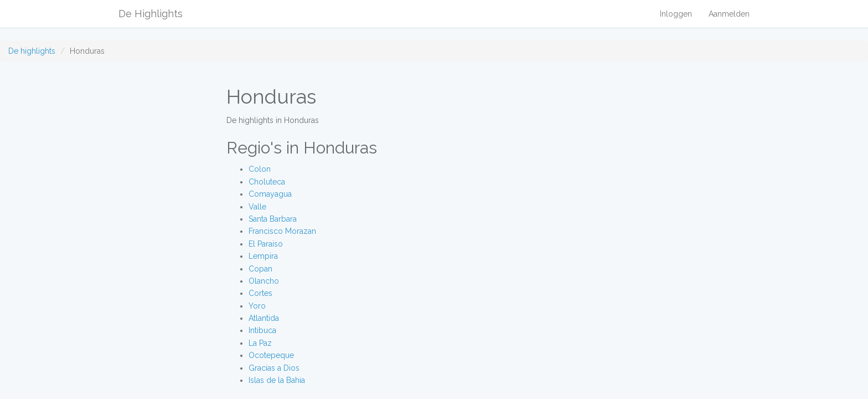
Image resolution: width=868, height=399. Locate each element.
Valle (257, 207)
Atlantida (264, 318)
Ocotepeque (271, 355)
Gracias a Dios (274, 368)
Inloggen (676, 14)
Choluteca (267, 182)
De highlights (32, 51)
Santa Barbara (273, 219)
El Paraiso (266, 244)
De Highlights (151, 14)
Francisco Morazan (282, 231)
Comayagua (270, 194)
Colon (260, 169)
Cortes (260, 293)
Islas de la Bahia (277, 380)
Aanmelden (729, 14)
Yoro (257, 306)
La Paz (260, 343)
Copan (260, 269)
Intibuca (262, 330)
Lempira (263, 256)
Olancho (264, 281)
